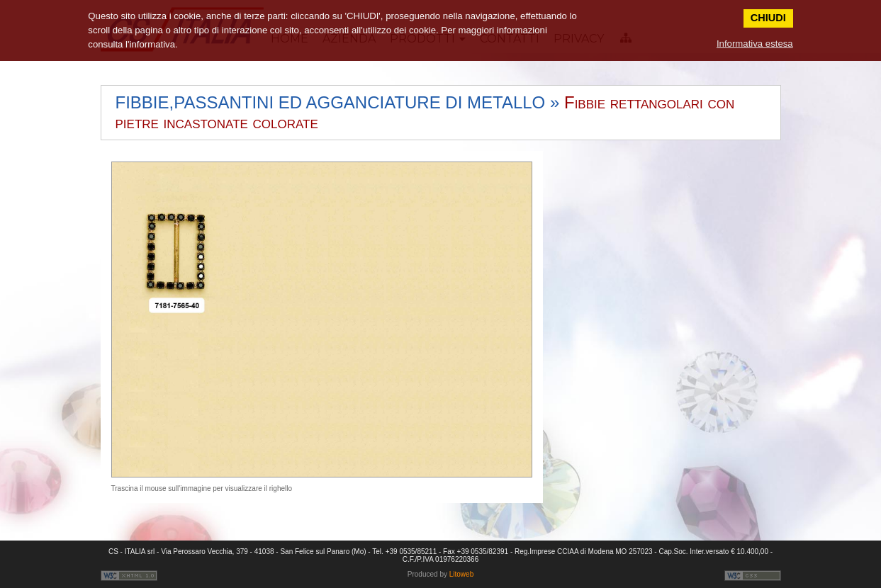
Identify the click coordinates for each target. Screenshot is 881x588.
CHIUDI (768, 18)
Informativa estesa (755, 44)
